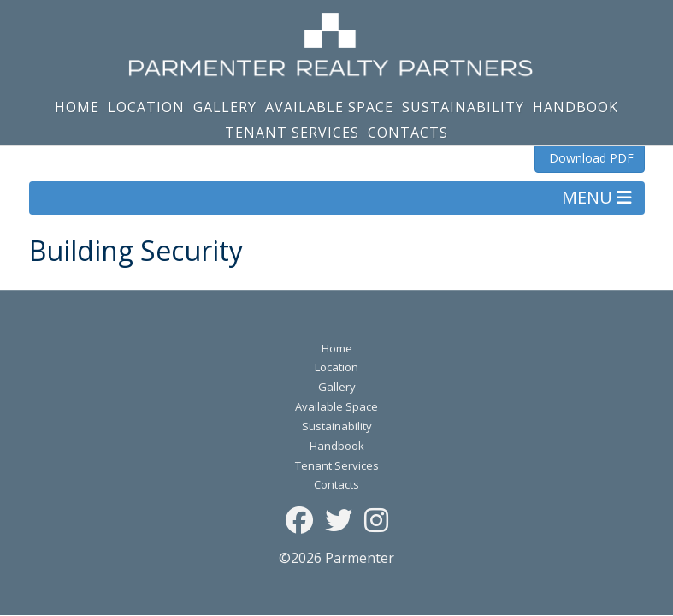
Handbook (576, 107)
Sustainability (463, 107)
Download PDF (590, 158)
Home (77, 107)
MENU (597, 197)
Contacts (408, 133)
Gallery (225, 107)
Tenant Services (292, 133)
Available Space (329, 107)
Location (146, 107)
